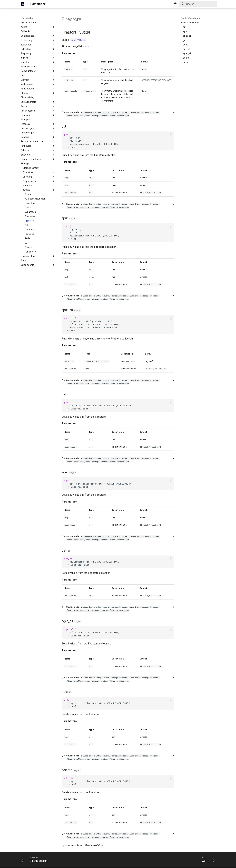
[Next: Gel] (207, 860)
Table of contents (190, 18)
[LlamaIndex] (23, 4)
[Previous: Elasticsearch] (35, 860)
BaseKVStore (78, 40)
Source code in (113, 114)
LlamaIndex (27, 18)
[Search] (198, 4)
